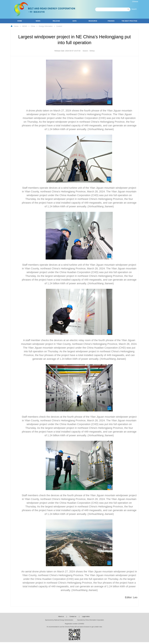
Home (16, 26)
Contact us (73, 617)
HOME (20, 21)
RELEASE (56, 21)
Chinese (135, 2)
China (33, 26)
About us (61, 617)
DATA (74, 21)
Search (135, 9)
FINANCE (111, 21)
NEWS (38, 21)
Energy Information (46, 26)
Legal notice (86, 617)
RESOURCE (93, 21)
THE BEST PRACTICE (129, 21)
